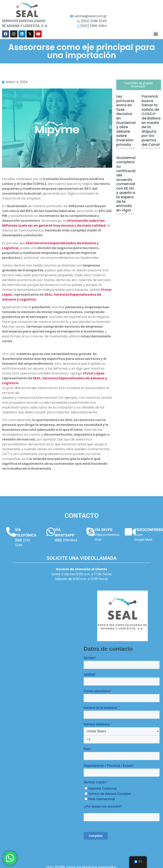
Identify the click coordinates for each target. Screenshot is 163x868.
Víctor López (94, 373)
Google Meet (143, 540)
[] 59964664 (66, 540)
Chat (98, 540)
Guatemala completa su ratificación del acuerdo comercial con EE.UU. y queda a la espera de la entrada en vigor (127, 184)
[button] (156, 34)
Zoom (138, 535)
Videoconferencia (107, 535)
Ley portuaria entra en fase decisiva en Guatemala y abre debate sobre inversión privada (127, 120)
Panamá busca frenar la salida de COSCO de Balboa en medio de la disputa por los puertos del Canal (151, 120)
